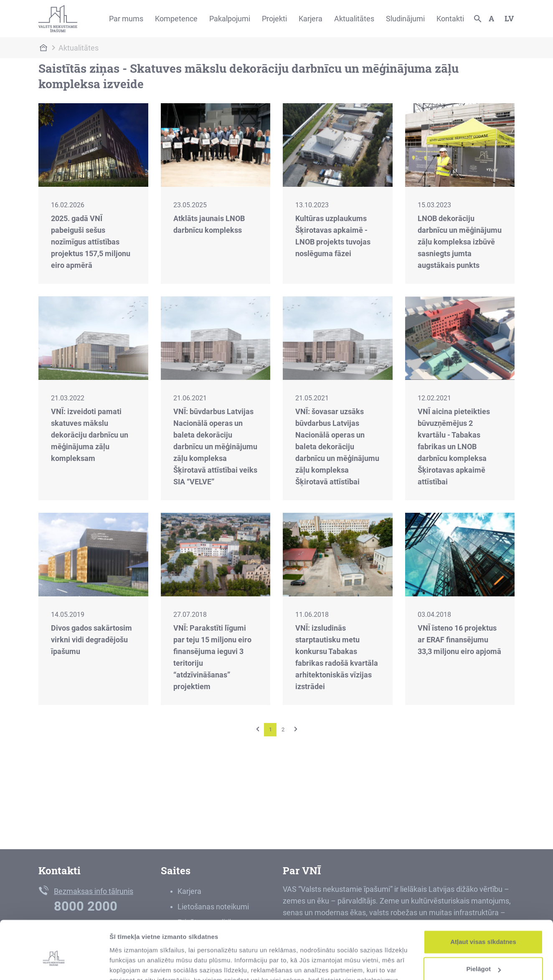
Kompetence (176, 19)
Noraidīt (483, 957)
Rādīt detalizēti (132, 963)
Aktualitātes (354, 19)
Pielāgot (484, 929)
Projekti (274, 19)
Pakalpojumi (230, 19)
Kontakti (450, 19)
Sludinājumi (405, 19)
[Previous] (258, 729)
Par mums (126, 19)
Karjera (311, 19)
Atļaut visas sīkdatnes (483, 902)
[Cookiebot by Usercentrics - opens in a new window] (54, 964)
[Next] (296, 729)
